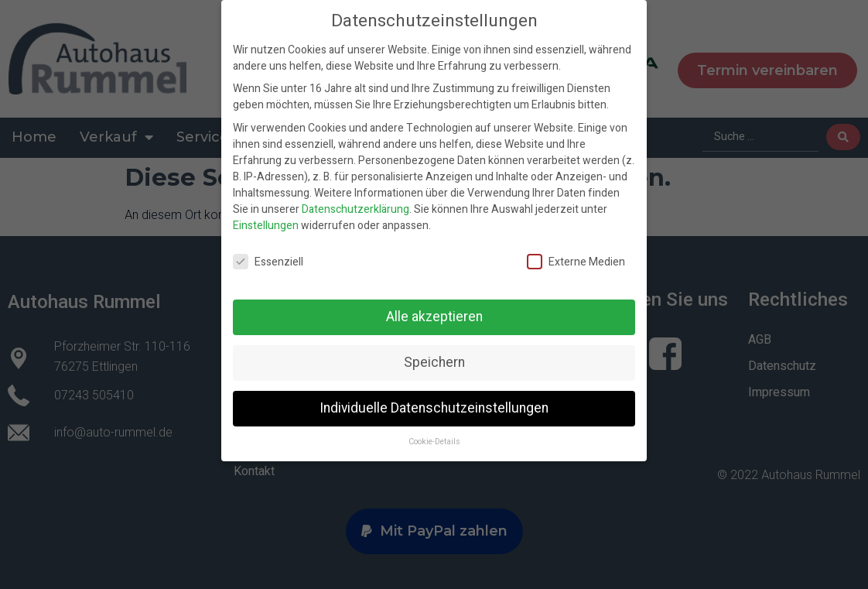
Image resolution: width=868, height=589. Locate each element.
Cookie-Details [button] (434, 442)
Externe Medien (576, 262)
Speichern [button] (434, 363)
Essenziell (268, 262)
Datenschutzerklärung (355, 209)
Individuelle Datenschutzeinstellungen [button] (434, 408)
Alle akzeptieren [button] (434, 317)
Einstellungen (266, 226)
